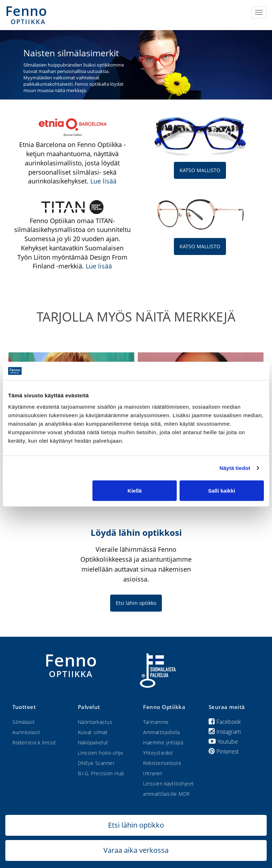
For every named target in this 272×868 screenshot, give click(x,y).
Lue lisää (103, 181)
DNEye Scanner (96, 763)
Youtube (223, 742)
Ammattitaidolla (161, 732)
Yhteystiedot (158, 753)
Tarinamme (156, 722)
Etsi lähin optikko (136, 603)
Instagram (225, 732)
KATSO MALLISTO (200, 170)
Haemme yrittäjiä (163, 742)
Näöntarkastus (95, 722)
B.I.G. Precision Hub (101, 773)
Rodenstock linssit (34, 742)
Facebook (225, 722)
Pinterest (224, 751)
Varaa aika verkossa (136, 850)
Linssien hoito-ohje (101, 753)
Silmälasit (24, 722)
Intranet (153, 773)
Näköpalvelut (93, 742)
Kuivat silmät (93, 732)
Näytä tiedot (235, 468)
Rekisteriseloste (162, 763)
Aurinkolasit (26, 732)
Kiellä (135, 490)
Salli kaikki (222, 490)
